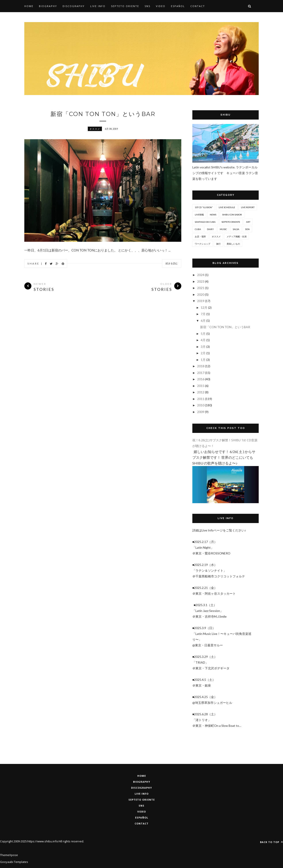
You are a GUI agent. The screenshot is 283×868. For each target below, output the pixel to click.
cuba (198, 229)
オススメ (95, 129)
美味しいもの (233, 244)
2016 (201, 379)
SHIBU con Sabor (232, 215)
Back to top (272, 842)
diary (210, 229)
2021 (201, 288)
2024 (201, 275)
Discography (74, 6)
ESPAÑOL (142, 818)
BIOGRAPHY (142, 782)
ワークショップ (203, 244)
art (248, 222)
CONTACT (142, 823)
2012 (201, 392)
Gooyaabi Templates (14, 862)
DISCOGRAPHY (141, 788)
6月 (204, 321)
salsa (236, 229)
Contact (198, 6)
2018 (201, 366)
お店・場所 (200, 236)
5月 (204, 334)
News (213, 215)
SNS (147, 6)
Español (178, 6)
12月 (204, 307)
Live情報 (199, 215)
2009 (201, 412)
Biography (48, 6)
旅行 (218, 244)
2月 (204, 353)
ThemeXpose (9, 855)
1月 (204, 360)
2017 (201, 373)
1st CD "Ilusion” (204, 207)
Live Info (98, 6)
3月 (204, 347)
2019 (201, 301)
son (247, 229)
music (223, 229)
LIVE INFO (142, 794)
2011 (201, 399)
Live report (248, 207)
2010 (201, 405)
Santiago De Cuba (205, 222)
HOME (142, 776)
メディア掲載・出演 (237, 236)
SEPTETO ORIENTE (125, 6)
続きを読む (172, 263)
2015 (201, 386)
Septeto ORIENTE (231, 222)
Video (161, 6)
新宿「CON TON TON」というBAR (103, 114)
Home (29, 6)
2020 (201, 294)
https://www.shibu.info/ (43, 841)
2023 (201, 281)
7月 (204, 314)
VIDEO (142, 812)
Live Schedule (227, 207)
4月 (204, 340)
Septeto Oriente (142, 800)
